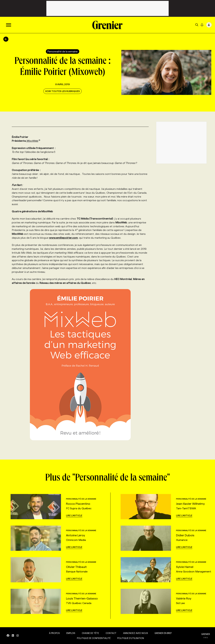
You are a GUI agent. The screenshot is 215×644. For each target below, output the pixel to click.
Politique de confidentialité (94, 638)
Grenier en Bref (163, 633)
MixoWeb (34, 141)
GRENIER (206, 634)
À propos (54, 633)
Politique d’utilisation (131, 638)
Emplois (71, 633)
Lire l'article (74, 516)
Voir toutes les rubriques (62, 91)
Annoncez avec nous (135, 633)
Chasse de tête (90, 633)
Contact (111, 633)
